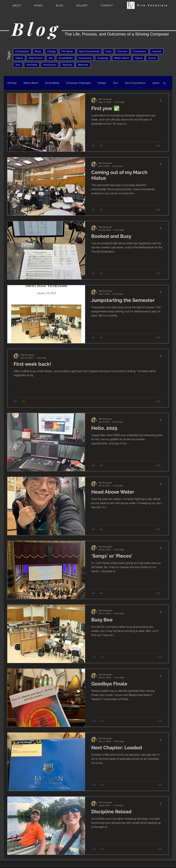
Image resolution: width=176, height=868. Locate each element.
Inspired (157, 51)
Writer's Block (122, 58)
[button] (164, 83)
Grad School (36, 58)
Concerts (122, 51)
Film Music (67, 51)
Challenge (103, 58)
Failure (139, 58)
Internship (32, 65)
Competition (140, 51)
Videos (19, 58)
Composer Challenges (78, 83)
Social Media (66, 58)
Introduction (50, 65)
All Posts (12, 83)
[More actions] (162, 100)
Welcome (83, 65)
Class (108, 51)
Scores (152, 58)
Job (51, 58)
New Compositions (89, 51)
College (51, 51)
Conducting (85, 58)
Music (38, 51)
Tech (18, 65)
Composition (22, 51)
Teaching (67, 65)
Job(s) (156, 83)
